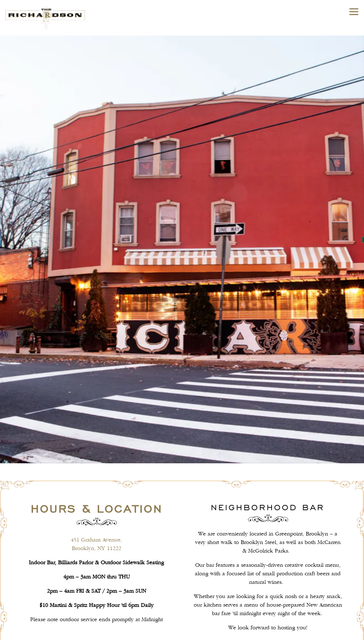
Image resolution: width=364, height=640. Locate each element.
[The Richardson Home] (53, 18)
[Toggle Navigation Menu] (354, 12)
